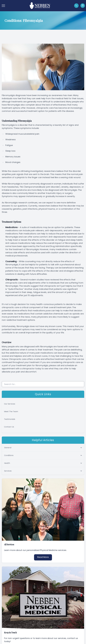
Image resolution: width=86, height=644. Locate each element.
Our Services (10, 404)
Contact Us (9, 427)
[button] (3, 6)
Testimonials (10, 419)
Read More (43, 557)
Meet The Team (11, 412)
